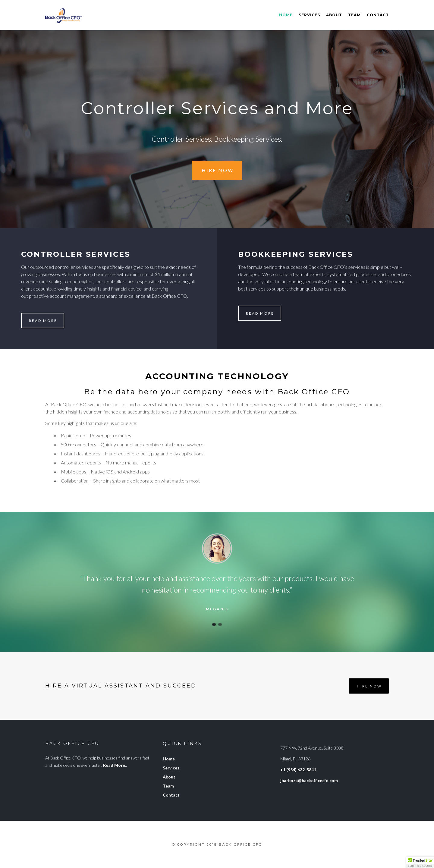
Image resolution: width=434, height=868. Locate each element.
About (334, 15)
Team (354, 15)
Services (309, 15)
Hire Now (218, 170)
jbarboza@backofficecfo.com (309, 780)
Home (286, 15)
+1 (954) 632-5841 (298, 770)
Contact (378, 15)
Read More (43, 321)
